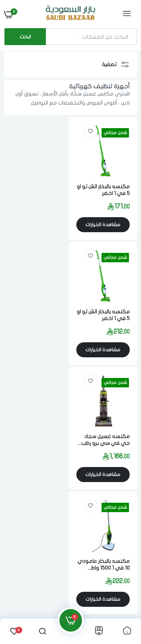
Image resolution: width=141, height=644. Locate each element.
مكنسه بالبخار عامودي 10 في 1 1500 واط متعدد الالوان (37, 310)
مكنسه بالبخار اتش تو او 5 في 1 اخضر (106, 187)
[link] (93, 131)
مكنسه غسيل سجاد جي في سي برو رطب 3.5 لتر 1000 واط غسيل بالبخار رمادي (105, 310)
